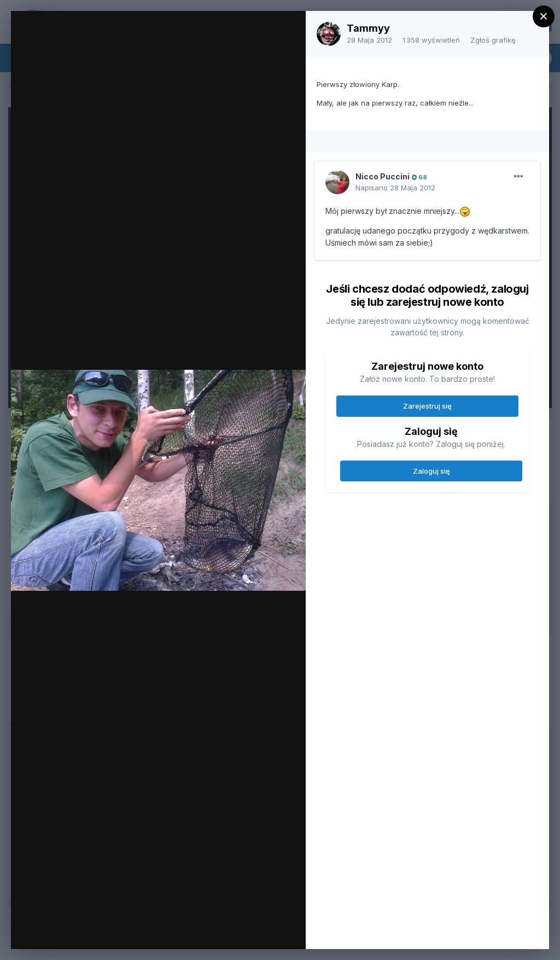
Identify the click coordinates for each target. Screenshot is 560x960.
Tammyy (368, 28)
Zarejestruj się (427, 406)
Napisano (395, 188)
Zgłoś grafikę (493, 40)
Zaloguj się (431, 471)
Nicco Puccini (383, 176)
